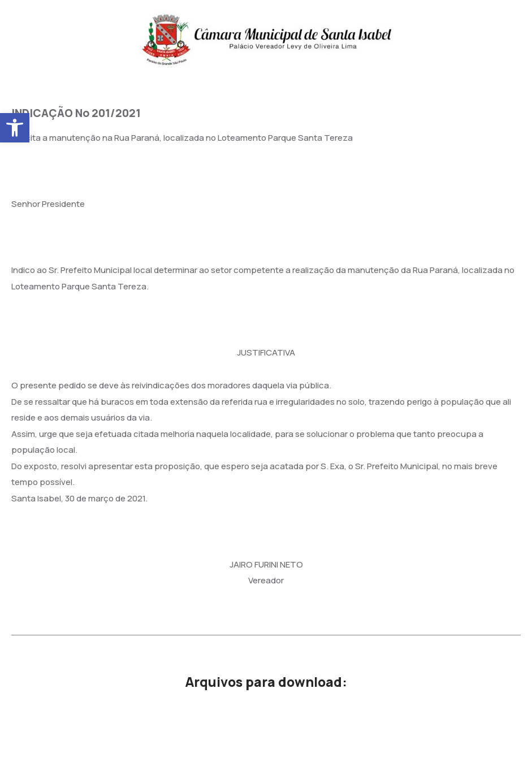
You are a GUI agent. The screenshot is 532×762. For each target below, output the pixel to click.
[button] (15, 128)
